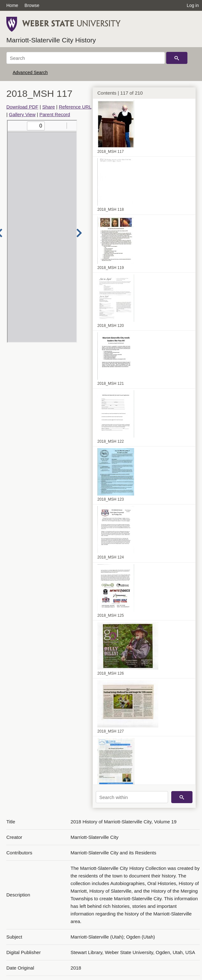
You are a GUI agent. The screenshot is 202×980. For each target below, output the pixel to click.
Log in (193, 5)
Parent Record (55, 114)
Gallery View (22, 114)
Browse (32, 5)
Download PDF (22, 107)
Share (49, 107)
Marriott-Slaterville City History (51, 40)
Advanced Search (30, 72)
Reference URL (75, 107)
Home (12, 5)
